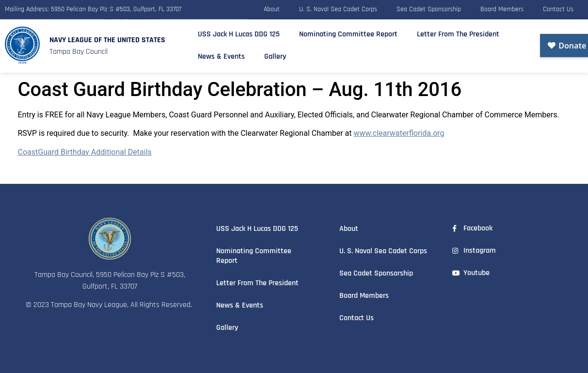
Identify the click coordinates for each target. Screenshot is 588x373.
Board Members (502, 8)
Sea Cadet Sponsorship (429, 8)
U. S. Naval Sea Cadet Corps (338, 8)
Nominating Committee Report (348, 32)
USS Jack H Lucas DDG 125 (239, 32)
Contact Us (558, 8)
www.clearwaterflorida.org (399, 133)
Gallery (275, 54)
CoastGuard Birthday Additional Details (85, 152)
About (272, 8)
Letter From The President (458, 32)
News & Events (221, 54)
